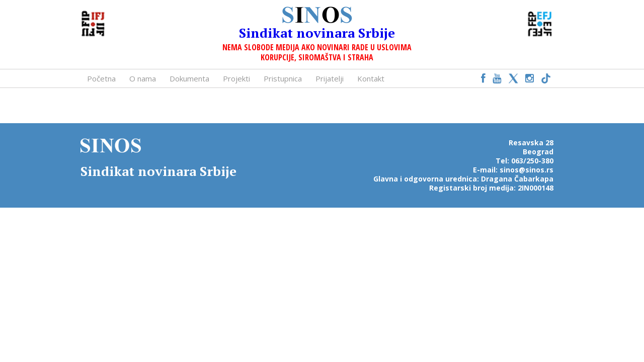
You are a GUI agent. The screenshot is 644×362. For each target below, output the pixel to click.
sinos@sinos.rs (527, 170)
